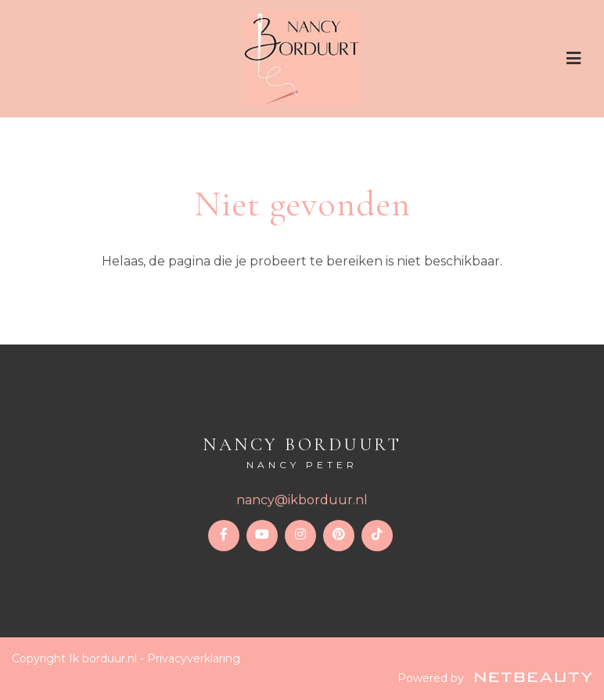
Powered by (495, 678)
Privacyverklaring (194, 659)
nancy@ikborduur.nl (302, 500)
